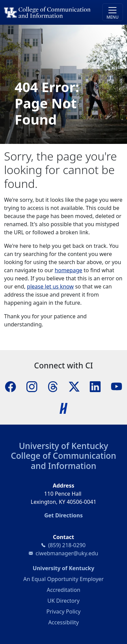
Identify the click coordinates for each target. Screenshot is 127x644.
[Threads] (53, 386)
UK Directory (63, 601)
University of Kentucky (64, 446)
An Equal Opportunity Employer (63, 579)
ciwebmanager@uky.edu (67, 553)
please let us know (50, 286)
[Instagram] (32, 386)
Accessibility (63, 622)
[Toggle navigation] (113, 12)
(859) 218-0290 (67, 545)
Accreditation (63, 590)
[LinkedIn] (95, 386)
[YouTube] (117, 386)
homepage (69, 270)
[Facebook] (10, 386)
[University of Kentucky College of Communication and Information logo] (49, 12)
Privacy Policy (63, 611)
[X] (74, 386)
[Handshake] (64, 408)
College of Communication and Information (63, 460)
